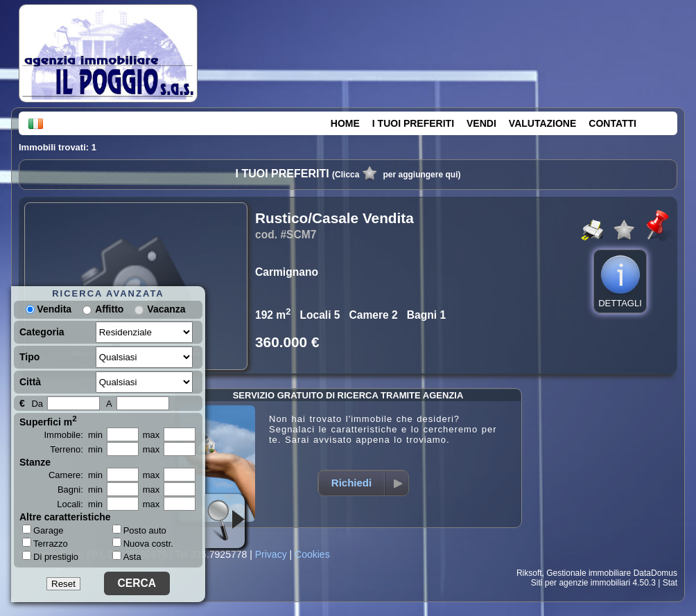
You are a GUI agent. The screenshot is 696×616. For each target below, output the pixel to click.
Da (37, 404)
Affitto (109, 309)
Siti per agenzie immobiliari (581, 583)
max (151, 435)
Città (30, 382)
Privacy (271, 554)
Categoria (42, 332)
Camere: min (76, 475)
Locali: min (80, 504)
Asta (127, 557)
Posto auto (139, 530)
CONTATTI (612, 123)
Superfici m (48, 421)
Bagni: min (80, 490)
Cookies (312, 554)
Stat (670, 583)
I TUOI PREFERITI (413, 123)
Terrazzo (45, 543)
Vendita (49, 309)
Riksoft (529, 573)
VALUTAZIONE (542, 123)
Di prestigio (50, 556)
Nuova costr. (143, 544)
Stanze (35, 462)
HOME (345, 123)
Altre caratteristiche (65, 517)
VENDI (481, 123)
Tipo (29, 357)
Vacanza (166, 309)
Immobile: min (73, 435)
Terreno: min (76, 449)
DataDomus (655, 573)
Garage (43, 530)
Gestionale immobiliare (589, 573)
